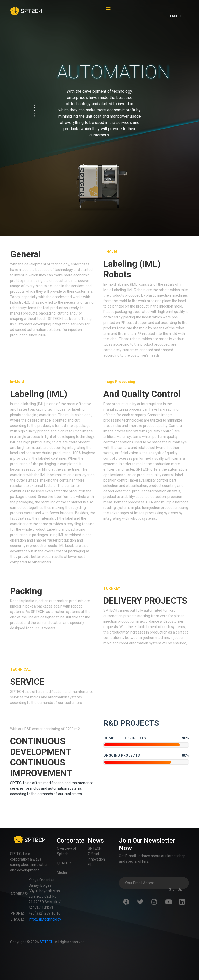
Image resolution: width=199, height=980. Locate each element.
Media (62, 872)
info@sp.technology (45, 919)
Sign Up (176, 889)
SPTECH (47, 942)
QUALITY (64, 863)
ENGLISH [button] (176, 16)
